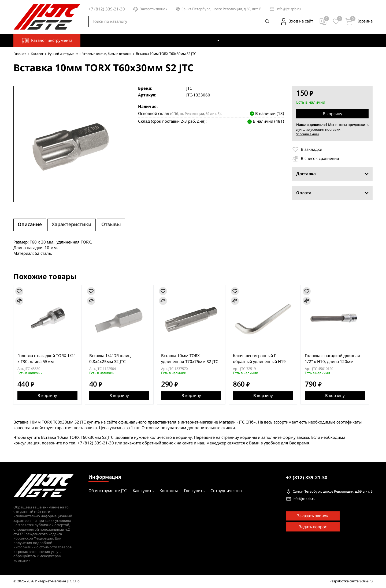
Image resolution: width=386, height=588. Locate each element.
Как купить (204, 40)
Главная (20, 54)
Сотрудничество (298, 40)
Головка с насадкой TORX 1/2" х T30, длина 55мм (47, 359)
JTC (189, 89)
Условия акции (309, 134)
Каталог (39, 54)
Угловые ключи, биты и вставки (114, 54)
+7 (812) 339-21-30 (96, 443)
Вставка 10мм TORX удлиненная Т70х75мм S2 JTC (191, 359)
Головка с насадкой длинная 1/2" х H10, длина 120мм (336, 359)
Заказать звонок (150, 9)
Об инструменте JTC (167, 40)
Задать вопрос (313, 527)
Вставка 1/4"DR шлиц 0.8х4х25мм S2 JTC (111, 359)
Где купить (264, 40)
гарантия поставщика (76, 428)
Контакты (236, 40)
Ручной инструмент (66, 54)
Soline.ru (366, 581)
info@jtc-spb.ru (289, 9)
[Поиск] (267, 21)
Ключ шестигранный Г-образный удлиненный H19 (262, 359)
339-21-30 (307, 478)
